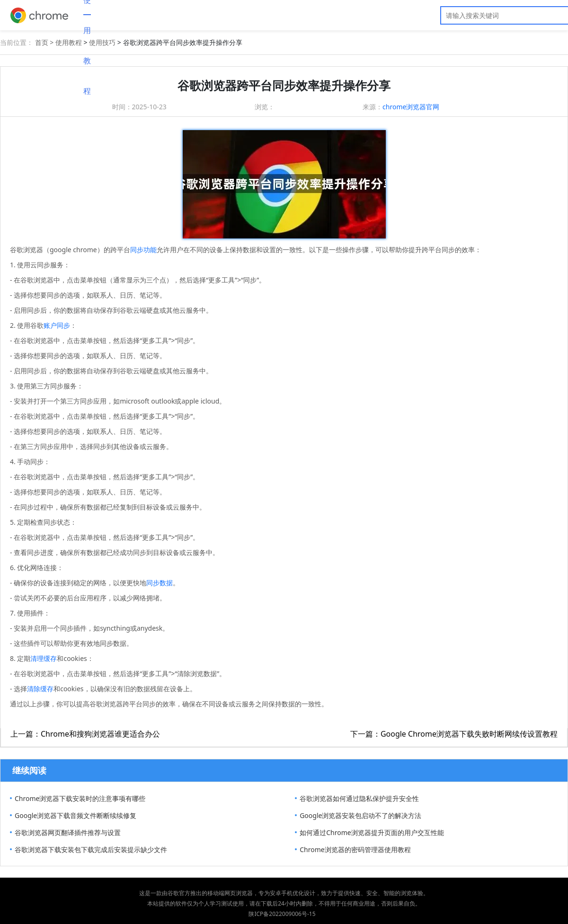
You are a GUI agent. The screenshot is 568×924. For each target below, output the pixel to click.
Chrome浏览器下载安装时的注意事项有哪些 (80, 798)
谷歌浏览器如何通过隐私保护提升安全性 (359, 798)
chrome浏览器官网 (411, 107)
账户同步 (57, 325)
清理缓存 (44, 658)
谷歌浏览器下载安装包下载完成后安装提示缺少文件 (91, 849)
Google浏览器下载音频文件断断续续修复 (75, 815)
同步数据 (160, 583)
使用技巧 (102, 42)
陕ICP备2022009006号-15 (282, 914)
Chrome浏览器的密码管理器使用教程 (355, 849)
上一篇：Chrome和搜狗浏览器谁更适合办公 (85, 734)
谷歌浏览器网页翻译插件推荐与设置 (68, 832)
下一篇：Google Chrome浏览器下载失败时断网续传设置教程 (454, 734)
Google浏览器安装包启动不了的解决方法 (360, 815)
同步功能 (143, 250)
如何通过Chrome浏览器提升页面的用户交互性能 (372, 832)
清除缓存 (40, 689)
